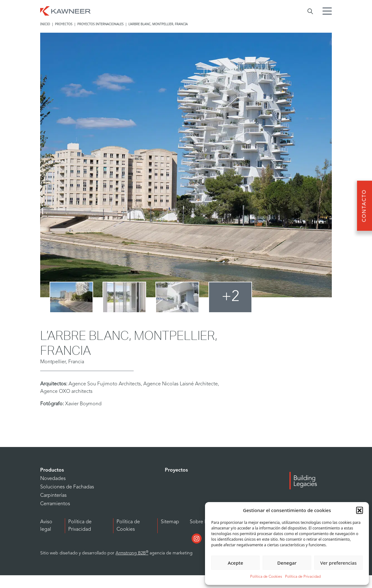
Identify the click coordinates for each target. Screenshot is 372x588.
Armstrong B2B (132, 553)
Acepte (235, 563)
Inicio (45, 24)
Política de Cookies (266, 577)
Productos (52, 470)
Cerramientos (55, 504)
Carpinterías (53, 496)
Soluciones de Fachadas (67, 487)
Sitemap (170, 522)
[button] (360, 510)
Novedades (53, 479)
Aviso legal (46, 526)
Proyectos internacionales (100, 24)
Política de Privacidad (303, 577)
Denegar (287, 563)
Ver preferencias (339, 563)
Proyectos (64, 24)
